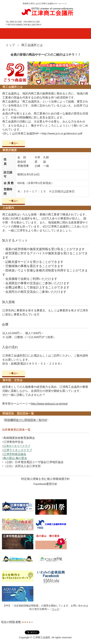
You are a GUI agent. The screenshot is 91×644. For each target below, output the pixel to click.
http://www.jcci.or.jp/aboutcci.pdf (62, 133)
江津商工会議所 (47, 11)
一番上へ (14, 143)
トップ (10, 45)
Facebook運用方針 (46, 484)
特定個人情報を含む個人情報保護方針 (45, 479)
